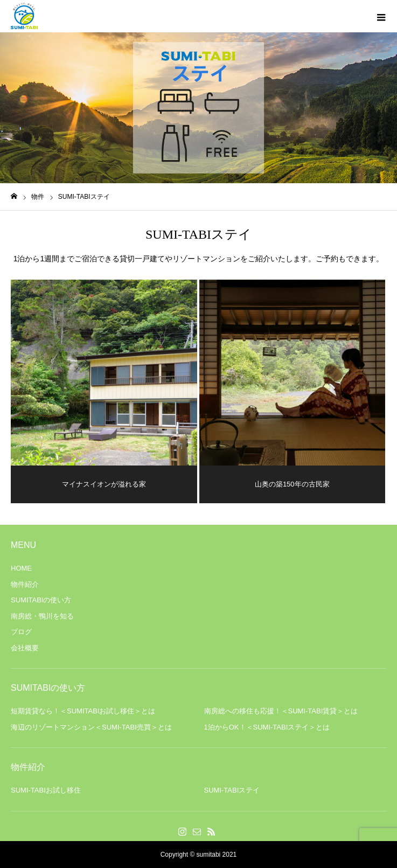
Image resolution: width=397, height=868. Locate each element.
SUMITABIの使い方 (41, 600)
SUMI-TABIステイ (232, 790)
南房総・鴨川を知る (42, 616)
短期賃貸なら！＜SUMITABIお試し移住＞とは (83, 711)
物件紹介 (25, 584)
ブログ (21, 632)
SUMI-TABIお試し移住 (46, 790)
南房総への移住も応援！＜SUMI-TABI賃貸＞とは (281, 711)
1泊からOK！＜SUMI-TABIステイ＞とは (267, 727)
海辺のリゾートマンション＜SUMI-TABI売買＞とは (91, 727)
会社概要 (25, 648)
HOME (21, 568)
